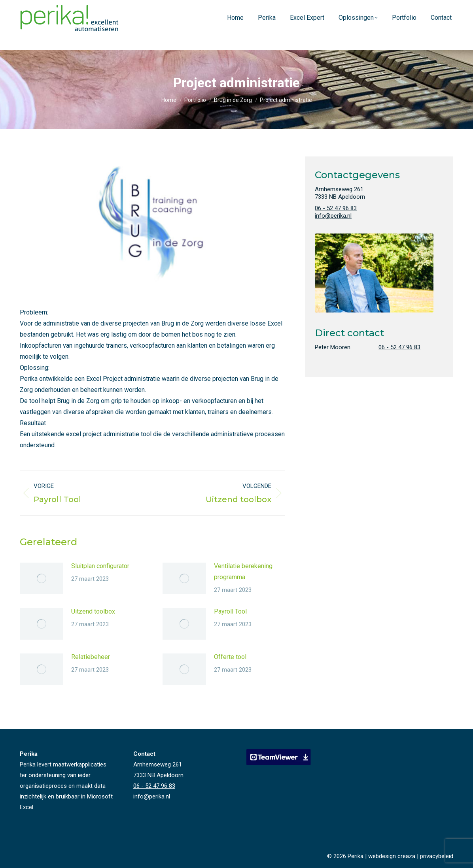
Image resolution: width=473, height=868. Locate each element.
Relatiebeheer (91, 657)
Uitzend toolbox (93, 611)
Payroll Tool (230, 611)
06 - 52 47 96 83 (396, 7)
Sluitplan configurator (100, 566)
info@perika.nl (437, 7)
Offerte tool (230, 657)
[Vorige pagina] (42, 578)
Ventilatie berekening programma (243, 571)
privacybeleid (437, 856)
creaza (406, 856)
